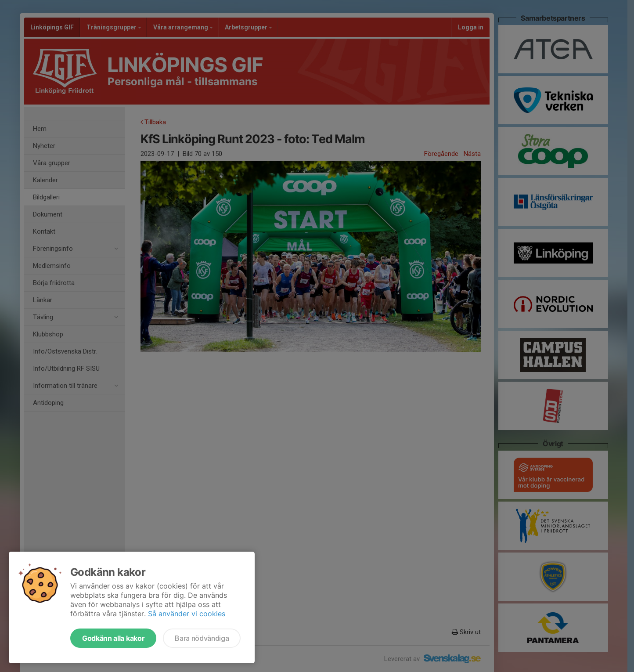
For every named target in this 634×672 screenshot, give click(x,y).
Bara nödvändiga (202, 638)
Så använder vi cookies (187, 614)
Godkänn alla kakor (113, 638)
